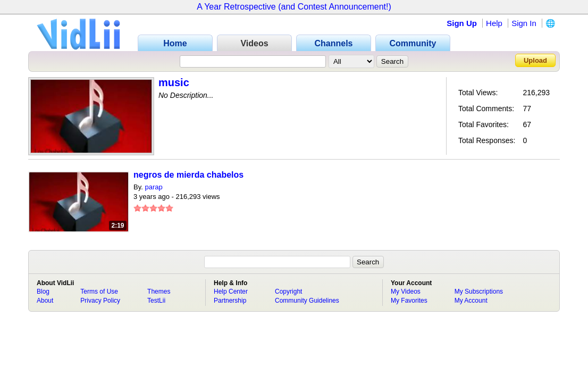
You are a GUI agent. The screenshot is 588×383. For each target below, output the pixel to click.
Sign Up (462, 23)
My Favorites (409, 301)
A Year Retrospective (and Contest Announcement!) (294, 7)
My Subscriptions (479, 292)
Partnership (230, 301)
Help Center (231, 292)
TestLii (156, 301)
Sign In (524, 23)
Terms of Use (99, 292)
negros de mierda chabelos (188, 175)
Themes (159, 292)
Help (494, 23)
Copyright (288, 292)
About (45, 301)
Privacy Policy (100, 301)
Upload (535, 60)
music (174, 82)
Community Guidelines (307, 301)
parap (153, 187)
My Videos (406, 292)
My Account (471, 301)
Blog (43, 292)
